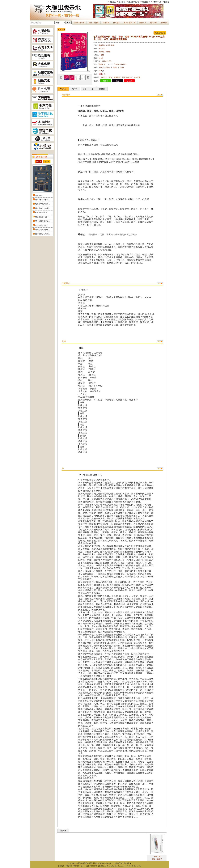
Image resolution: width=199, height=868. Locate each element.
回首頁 (167, 2)
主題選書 (106, 23)
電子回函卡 (146, 2)
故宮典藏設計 (127, 77)
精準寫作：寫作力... (43, 200)
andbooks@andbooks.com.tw (115, 866)
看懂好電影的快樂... (43, 230)
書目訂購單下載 (130, 23)
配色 (111, 77)
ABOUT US (157, 2)
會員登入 (113, 2)
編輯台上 (143, 23)
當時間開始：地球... (43, 234)
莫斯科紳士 (39, 195)
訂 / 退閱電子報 (134, 2)
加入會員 (122, 2)
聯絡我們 (164, 23)
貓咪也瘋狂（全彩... (43, 208)
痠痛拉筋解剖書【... (43, 217)
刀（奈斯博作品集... (43, 221)
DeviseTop (137, 866)
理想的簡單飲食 (41, 225)
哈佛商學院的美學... (43, 204)
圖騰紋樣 (117, 77)
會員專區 (116, 23)
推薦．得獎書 (94, 23)
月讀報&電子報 (79, 23)
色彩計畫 (137, 77)
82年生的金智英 (41, 213)
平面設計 (104, 77)
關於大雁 (153, 23)
